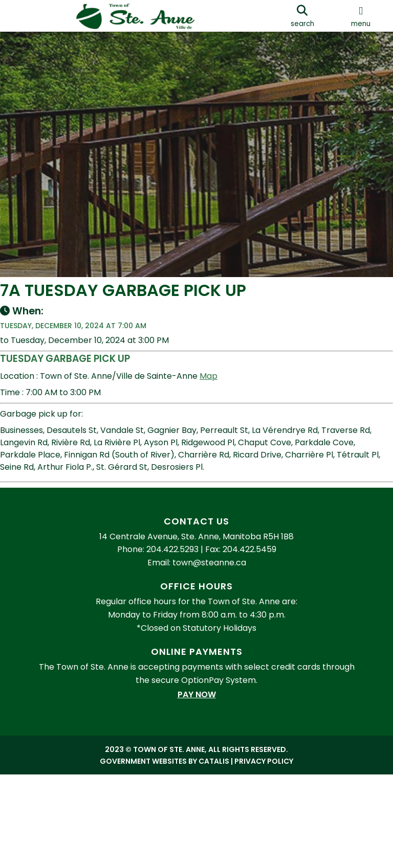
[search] (302, 16)
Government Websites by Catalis (165, 802)
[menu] (361, 16)
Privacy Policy (264, 802)
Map (219, 386)
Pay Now (197, 735)
